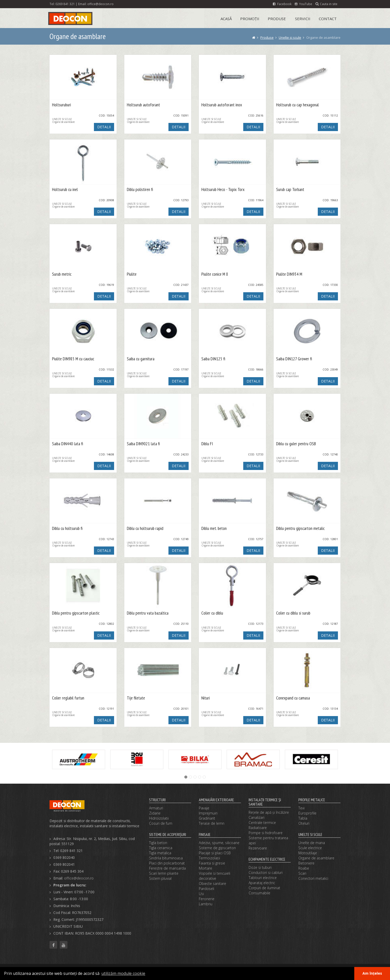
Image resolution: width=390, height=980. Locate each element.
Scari (302, 873)
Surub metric (62, 274)
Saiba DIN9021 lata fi (143, 444)
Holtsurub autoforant (143, 105)
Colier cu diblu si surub (293, 613)
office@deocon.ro (100, 4)
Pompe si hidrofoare (266, 833)
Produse (277, 19)
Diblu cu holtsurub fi (67, 529)
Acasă (226, 19)
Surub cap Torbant (290, 190)
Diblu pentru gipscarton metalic (300, 529)
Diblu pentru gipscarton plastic (76, 613)
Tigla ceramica (161, 848)
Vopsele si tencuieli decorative (215, 876)
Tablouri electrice (263, 878)
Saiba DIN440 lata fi (68, 444)
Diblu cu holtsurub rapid (145, 529)
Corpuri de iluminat (264, 888)
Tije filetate (136, 698)
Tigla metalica (160, 853)
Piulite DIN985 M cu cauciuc (73, 359)
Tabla (303, 818)
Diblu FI (207, 444)
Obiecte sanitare (212, 883)
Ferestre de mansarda (167, 868)
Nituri (206, 698)
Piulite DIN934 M (289, 274)
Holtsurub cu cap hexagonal (297, 105)
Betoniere (306, 863)
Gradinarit (207, 818)
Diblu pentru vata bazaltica (148, 613)
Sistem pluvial (160, 878)
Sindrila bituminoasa (166, 858)
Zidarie (155, 813)
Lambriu (206, 904)
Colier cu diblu (212, 613)
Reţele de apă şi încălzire (269, 812)
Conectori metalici (313, 878)
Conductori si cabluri (266, 873)
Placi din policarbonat (167, 863)
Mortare (205, 868)
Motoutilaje (308, 853)
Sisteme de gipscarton (217, 848)
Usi (201, 894)
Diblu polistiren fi (140, 190)
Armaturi (156, 808)
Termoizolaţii (209, 858)
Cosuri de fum (161, 823)
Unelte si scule (290, 37)
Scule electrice (310, 848)
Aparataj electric (262, 883)
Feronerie (207, 899)
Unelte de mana (312, 843)
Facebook (282, 4)
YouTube (303, 4)
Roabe (304, 868)
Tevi (301, 808)
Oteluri (304, 823)
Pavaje (204, 808)
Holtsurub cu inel (65, 190)
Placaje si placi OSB (215, 853)
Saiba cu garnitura (141, 359)
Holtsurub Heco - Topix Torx (223, 190)
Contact (328, 19)
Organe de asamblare (316, 858)
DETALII (104, 127)
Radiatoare (258, 828)
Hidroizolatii (159, 818)
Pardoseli (206, 889)
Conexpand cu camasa (293, 698)
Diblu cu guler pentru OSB (296, 444)
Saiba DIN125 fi (213, 359)
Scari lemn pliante (164, 873)
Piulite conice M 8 (215, 274)
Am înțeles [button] (372, 973)
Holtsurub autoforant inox (222, 105)
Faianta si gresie (212, 863)
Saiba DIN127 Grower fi (294, 359)
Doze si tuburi (260, 867)
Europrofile (307, 813)
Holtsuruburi (62, 105)
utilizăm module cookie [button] (123, 973)
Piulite (132, 274)
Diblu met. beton (214, 529)
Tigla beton (158, 843)
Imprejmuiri (208, 813)
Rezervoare (258, 848)
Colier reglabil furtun (68, 698)
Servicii (303, 19)
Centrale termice (262, 823)
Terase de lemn (212, 823)
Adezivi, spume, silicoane (219, 843)
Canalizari (257, 817)
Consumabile (259, 893)
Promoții (250, 19)
